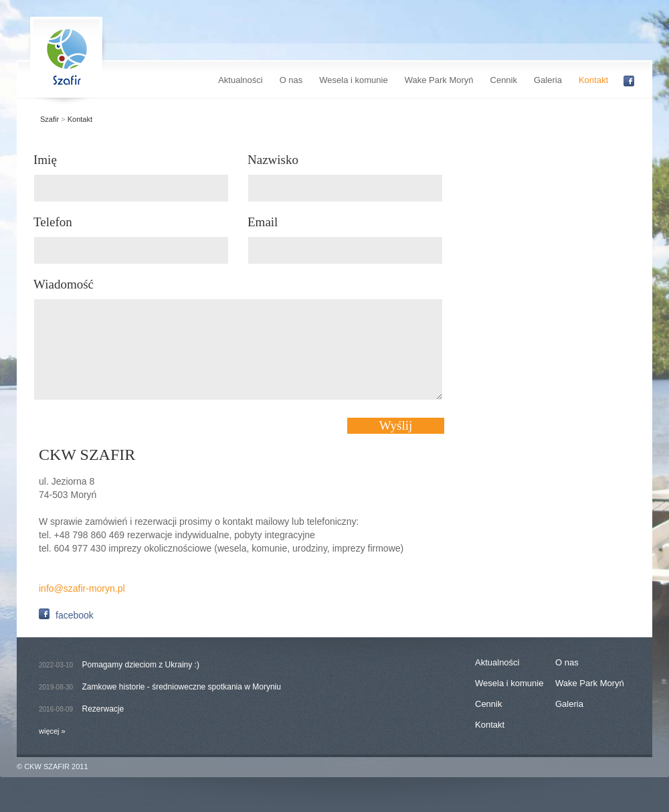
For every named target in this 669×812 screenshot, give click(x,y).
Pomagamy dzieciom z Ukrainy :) (141, 665)
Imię (45, 160)
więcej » (52, 731)
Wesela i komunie (353, 80)
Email (263, 222)
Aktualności (240, 80)
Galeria (548, 80)
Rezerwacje (103, 709)
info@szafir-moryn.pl (82, 588)
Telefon (53, 222)
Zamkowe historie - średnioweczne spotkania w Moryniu (182, 687)
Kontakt (593, 80)
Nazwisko (273, 160)
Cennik (504, 80)
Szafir (50, 119)
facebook (61, 615)
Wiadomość (64, 284)
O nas (291, 80)
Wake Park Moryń (439, 80)
